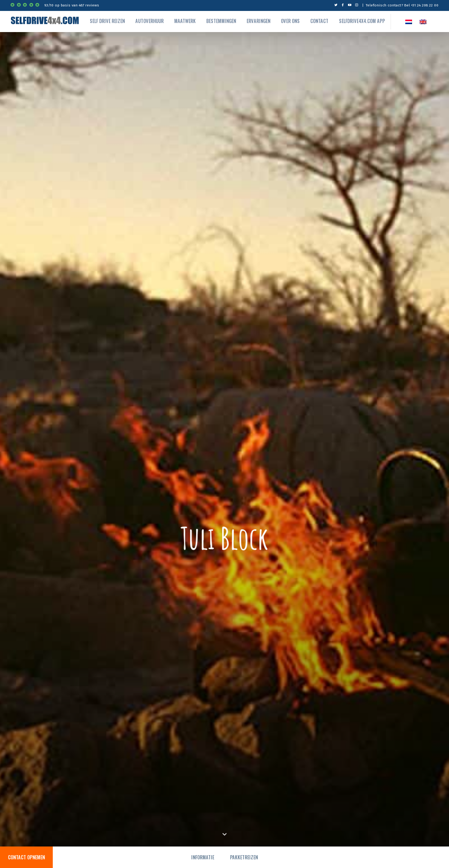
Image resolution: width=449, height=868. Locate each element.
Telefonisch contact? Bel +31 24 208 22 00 (402, 5)
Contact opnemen (26, 857)
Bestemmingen (221, 21)
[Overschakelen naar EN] (423, 22)
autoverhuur (149, 21)
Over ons (290, 21)
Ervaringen (258, 21)
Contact (319, 21)
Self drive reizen (107, 21)
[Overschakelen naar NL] (409, 22)
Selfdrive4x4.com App (362, 21)
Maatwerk (185, 21)
